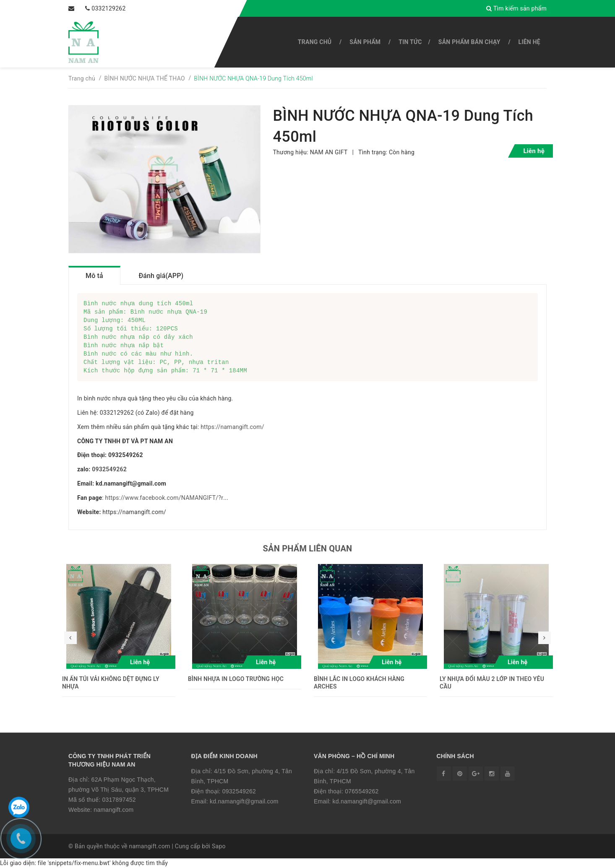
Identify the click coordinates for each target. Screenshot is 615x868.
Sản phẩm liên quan (308, 548)
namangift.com (113, 810)
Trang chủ (315, 42)
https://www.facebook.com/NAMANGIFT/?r (164, 498)
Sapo (219, 846)
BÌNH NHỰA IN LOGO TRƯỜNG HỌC (236, 679)
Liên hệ (529, 42)
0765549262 (362, 791)
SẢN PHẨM (365, 42)
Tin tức (410, 42)
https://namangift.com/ (232, 427)
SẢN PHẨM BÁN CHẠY (469, 42)
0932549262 (109, 469)
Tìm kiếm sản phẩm (520, 8)
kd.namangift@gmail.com (244, 801)
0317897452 (119, 800)
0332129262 (95, 8)
